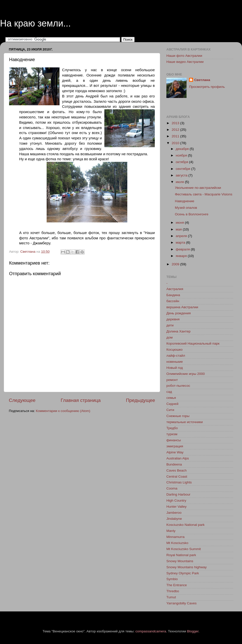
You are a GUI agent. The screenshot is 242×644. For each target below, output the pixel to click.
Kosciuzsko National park (186, 525)
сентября (183, 169)
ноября (182, 155)
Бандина (173, 295)
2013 (176, 123)
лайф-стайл (176, 356)
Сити (170, 410)
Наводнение (185, 201)
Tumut (171, 597)
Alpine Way (175, 452)
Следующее (22, 400)
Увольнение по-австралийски (198, 188)
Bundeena (174, 464)
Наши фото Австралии (184, 56)
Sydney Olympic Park (183, 573)
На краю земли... (35, 23)
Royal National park (181, 555)
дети (170, 325)
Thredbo (173, 591)
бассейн (173, 301)
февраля (183, 249)
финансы (174, 440)
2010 (176, 143)
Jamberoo (174, 513)
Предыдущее (140, 400)
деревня (173, 319)
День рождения (178, 313)
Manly (171, 531)
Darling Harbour (178, 494)
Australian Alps (178, 458)
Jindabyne (174, 519)
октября (182, 162)
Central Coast (177, 476)
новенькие (175, 362)
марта (181, 242)
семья (171, 398)
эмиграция (175, 446)
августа (182, 175)
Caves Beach (176, 470)
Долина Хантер (178, 331)
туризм (172, 434)
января (182, 256)
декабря (183, 149)
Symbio (172, 579)
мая (179, 229)
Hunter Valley (176, 507)
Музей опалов (186, 208)
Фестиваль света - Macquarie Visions (204, 194)
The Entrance (177, 585)
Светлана (202, 80)
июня (180, 223)
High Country (176, 500)
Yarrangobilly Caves (181, 603)
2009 (176, 264)
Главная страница (81, 400)
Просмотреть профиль (207, 87)
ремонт (172, 380)
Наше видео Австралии (185, 62)
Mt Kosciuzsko (177, 543)
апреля (182, 236)
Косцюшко (174, 350)
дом (170, 337)
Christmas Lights (179, 482)
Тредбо (172, 428)
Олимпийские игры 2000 (186, 374)
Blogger (193, 631)
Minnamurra (175, 537)
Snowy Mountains (180, 561)
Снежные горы (178, 416)
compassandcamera (151, 631)
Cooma (172, 488)
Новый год (175, 368)
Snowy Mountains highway (187, 567)
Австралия (175, 289)
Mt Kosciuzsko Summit (184, 549)
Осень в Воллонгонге (192, 214)
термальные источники (185, 422)
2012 (176, 130)
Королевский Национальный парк (193, 343)
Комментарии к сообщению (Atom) (63, 411)
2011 (176, 136)
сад (169, 392)
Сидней (172, 404)
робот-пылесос (178, 386)
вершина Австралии (182, 307)
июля (180, 182)
